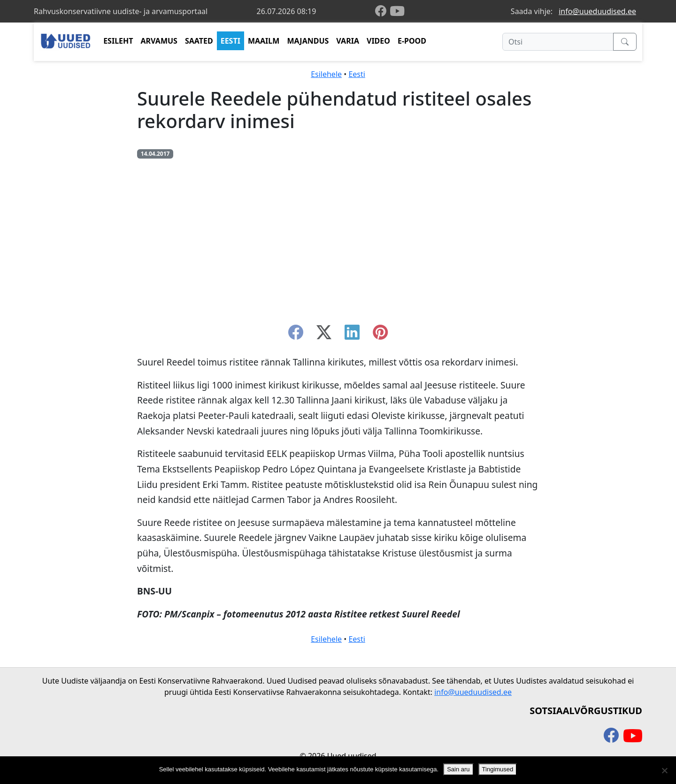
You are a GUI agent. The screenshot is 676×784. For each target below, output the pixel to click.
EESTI (230, 41)
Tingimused (498, 769)
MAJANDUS (308, 41)
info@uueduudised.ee (597, 11)
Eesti (357, 74)
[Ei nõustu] (664, 770)
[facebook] (383, 11)
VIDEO (378, 41)
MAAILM (264, 41)
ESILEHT (118, 41)
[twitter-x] (324, 335)
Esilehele (326, 74)
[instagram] (380, 335)
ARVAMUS (159, 41)
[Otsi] (558, 42)
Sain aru (458, 769)
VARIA (348, 41)
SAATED (199, 41)
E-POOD (412, 41)
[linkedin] (352, 335)
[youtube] (397, 11)
